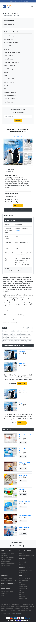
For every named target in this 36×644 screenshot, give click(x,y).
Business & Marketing (10, 46)
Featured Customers (7, 578)
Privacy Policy (23, 586)
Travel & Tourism (9, 102)
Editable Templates (16, 613)
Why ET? (22, 582)
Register (18, 1)
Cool (14, 334)
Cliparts (21, 565)
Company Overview (24, 578)
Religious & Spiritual (10, 92)
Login (11, 1)
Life (21, 328)
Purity (21, 331)
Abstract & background (11, 36)
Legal (5, 76)
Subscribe (18, 120)
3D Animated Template (7, 557)
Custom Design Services (8, 563)
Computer (7, 49)
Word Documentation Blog (26, 555)
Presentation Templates (8, 553)
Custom (18, 231)
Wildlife (11, 341)
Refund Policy (23, 588)
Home (4, 13)
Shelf (5, 338)
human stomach (24, 528)
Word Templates (13, 13)
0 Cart (25, 1)
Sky (24, 338)
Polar (31, 331)
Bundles (3, 586)
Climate (11, 331)
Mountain (17, 341)
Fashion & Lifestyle (9, 66)
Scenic (16, 331)
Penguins (11, 328)
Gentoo (29, 341)
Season (17, 328)
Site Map (22, 592)
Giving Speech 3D (25, 463)
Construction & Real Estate (12, 52)
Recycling (22, 489)
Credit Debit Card (25, 501)
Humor (6, 72)
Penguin (5, 331)
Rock (27, 338)
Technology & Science (10, 99)
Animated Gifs (23, 563)
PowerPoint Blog (6, 565)
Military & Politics (9, 82)
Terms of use (23, 584)
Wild (11, 334)
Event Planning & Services (11, 62)
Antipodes (24, 334)
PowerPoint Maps (6, 559)
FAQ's (21, 590)
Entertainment (8, 59)
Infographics (5, 593)
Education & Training (10, 56)
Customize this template (18, 210)
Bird (29, 334)
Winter (16, 338)
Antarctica (23, 341)
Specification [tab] (8, 215)
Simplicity (26, 331)
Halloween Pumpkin (25, 515)
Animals (5, 341)
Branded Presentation (7, 591)
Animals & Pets (8, 39)
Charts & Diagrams (6, 561)
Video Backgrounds (25, 561)
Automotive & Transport (11, 43)
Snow (18, 334)
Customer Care (23, 598)
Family (25, 328)
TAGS (5, 328)
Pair (8, 338)
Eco (12, 338)
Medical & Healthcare (10, 79)
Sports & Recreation (10, 95)
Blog (2, 595)
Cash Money (23, 475)
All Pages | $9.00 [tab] (11, 171)
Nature (6, 86)
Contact (21, 594)
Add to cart (22, 383)
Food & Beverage (9, 69)
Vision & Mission (24, 580)
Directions (22, 596)
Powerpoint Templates (25, 570)
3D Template (5, 555)
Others (6, 89)
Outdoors (6, 334)
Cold (20, 338)
